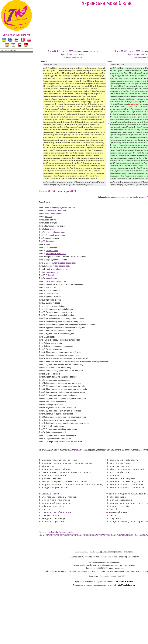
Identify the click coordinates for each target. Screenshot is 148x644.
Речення (49, 217)
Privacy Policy (95, 552)
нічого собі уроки (120, 463)
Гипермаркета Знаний (109, 557)
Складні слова (51, 278)
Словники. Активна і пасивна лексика (61, 263)
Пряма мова (51, 241)
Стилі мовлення (52, 251)
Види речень (50, 229)
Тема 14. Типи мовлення (48, 248)
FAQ (103, 552)
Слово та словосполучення (56, 211)
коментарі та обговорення (56, 513)
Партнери (110, 552)
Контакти (119, 552)
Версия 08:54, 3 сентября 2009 (127, 51)
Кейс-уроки (129, 552)
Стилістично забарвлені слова (58, 269)
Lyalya (64, 54)
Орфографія (51, 275)
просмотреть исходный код (86, 51)
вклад (81, 54)
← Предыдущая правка (73, 57)
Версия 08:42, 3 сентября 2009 (60, 51)
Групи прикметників (54, 349)
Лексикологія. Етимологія (56, 254)
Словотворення (52, 272)
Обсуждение (72, 54)
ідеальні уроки (50, 494)
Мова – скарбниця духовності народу (60, 208)
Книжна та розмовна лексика (58, 266)
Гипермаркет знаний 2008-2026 (112, 576)
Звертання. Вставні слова (55, 232)
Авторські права (82, 552)
